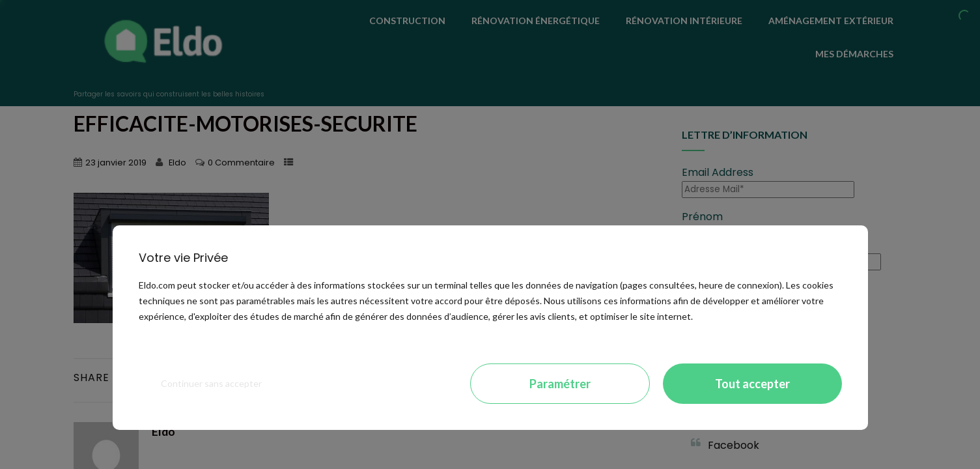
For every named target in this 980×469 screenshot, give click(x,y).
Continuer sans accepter (211, 383)
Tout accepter (752, 384)
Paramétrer (560, 384)
